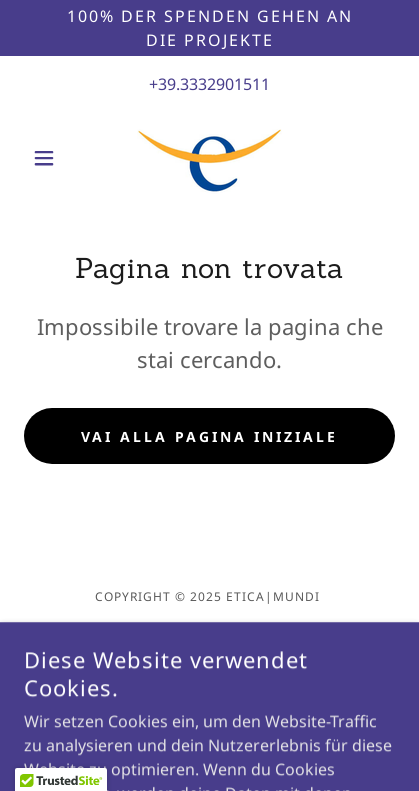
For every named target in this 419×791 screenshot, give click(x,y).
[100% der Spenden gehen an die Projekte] (209, 28)
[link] (209, 157)
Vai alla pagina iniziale (209, 436)
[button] (52, 158)
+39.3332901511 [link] (209, 84)
